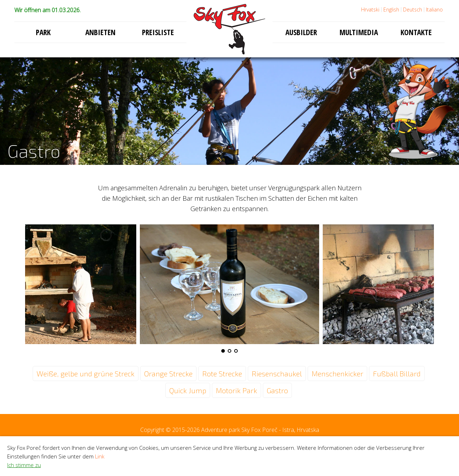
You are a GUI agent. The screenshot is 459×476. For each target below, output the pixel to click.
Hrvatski (370, 9)
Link (100, 456)
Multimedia (359, 32)
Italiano (434, 9)
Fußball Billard (397, 373)
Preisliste (158, 32)
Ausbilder (301, 32)
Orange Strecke (168, 373)
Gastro (277, 390)
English (391, 9)
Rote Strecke (222, 373)
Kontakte (416, 32)
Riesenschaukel (277, 373)
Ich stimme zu (24, 465)
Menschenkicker (337, 373)
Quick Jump (188, 390)
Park (43, 32)
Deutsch (413, 9)
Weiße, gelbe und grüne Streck (86, 373)
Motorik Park (236, 390)
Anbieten (100, 32)
